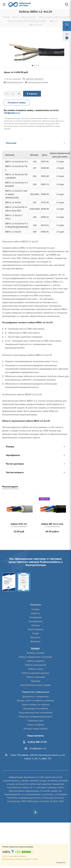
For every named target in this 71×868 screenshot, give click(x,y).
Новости (35, 613)
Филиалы (35, 641)
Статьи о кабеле (36, 725)
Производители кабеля (35, 709)
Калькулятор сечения (38, 82)
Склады (35, 609)
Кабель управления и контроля (35, 657)
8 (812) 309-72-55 (37, 742)
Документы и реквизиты (36, 696)
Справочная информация (36, 692)
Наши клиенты (36, 629)
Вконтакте (35, 812)
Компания (35, 605)
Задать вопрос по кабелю (35, 705)
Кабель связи (35, 669)
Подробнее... (61, 863)
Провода (36, 681)
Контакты (35, 637)
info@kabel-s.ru (12, 113)
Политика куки (35, 721)
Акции (36, 633)
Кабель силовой (36, 653)
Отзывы (36, 625)
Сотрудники (36, 617)
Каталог (35, 648)
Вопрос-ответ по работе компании (36, 700)
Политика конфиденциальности (36, 717)
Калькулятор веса (15, 82)
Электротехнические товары (35, 685)
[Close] (66, 847)
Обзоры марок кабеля (36, 729)
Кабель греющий (36, 677)
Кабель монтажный (35, 665)
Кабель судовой (35, 661)
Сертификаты (36, 621)
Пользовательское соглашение (36, 713)
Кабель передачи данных (35, 673)
